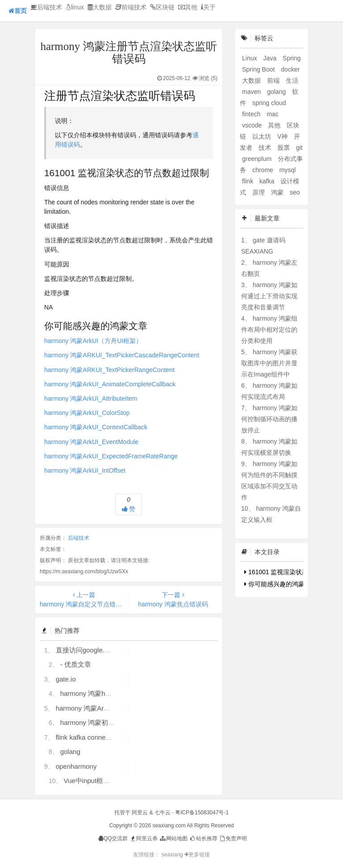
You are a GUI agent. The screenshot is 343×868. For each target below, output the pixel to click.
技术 (266, 148)
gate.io (66, 679)
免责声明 (233, 838)
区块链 (162, 7)
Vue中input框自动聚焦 (97, 781)
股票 (284, 148)
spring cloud (269, 103)
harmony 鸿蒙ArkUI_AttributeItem (91, 398)
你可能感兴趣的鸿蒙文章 (281, 584)
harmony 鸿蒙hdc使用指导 (100, 693)
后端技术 (46, 7)
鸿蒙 (278, 192)
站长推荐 (203, 838)
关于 (208, 7)
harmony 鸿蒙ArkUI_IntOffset (85, 470)
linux (75, 7)
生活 (292, 80)
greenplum (258, 159)
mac (272, 114)
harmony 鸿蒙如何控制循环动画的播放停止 (269, 419)
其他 (188, 7)
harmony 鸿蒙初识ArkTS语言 (104, 722)
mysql (287, 170)
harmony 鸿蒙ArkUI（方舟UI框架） (93, 341)
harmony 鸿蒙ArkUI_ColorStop (87, 413)
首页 (18, 11)
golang (70, 752)
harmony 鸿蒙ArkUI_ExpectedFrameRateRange (111, 456)
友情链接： (146, 855)
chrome (264, 170)
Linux (250, 58)
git (299, 148)
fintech (252, 114)
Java (270, 58)
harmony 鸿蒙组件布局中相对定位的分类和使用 (269, 330)
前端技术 (131, 7)
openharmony (76, 766)
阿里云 (140, 813)
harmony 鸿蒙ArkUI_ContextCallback (96, 427)
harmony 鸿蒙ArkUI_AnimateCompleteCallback (110, 384)
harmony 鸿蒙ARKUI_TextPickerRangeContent (109, 370)
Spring (292, 58)
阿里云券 (144, 838)
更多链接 (197, 855)
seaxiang (173, 855)
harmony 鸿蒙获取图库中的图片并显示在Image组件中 (269, 363)
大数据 (100, 7)
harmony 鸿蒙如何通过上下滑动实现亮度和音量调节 (269, 296)
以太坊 (263, 136)
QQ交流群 (113, 838)
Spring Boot (259, 69)
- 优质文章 (76, 664)
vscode (253, 125)
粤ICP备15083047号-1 (202, 813)
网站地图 (173, 838)
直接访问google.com (87, 650)
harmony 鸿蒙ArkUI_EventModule (91, 442)
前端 (274, 80)
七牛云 (163, 813)
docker (290, 69)
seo (295, 192)
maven (252, 92)
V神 (283, 136)
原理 (259, 192)
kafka (268, 181)
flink (249, 181)
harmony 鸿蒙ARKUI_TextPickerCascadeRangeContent (122, 355)
